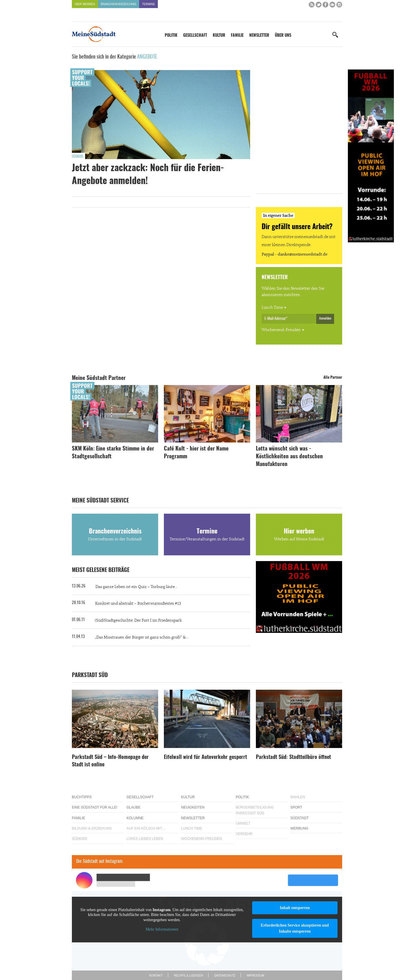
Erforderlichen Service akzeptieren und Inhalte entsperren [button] (295, 928)
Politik (171, 36)
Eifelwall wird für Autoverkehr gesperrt (205, 757)
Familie (237, 36)
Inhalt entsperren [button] (295, 908)
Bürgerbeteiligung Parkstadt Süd (255, 810)
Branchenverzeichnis (119, 4)
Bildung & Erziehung (92, 828)
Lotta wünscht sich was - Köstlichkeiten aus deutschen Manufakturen (289, 457)
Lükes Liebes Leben (145, 839)
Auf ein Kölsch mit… (146, 828)
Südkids (78, 156)
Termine (148, 4)
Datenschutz (225, 976)
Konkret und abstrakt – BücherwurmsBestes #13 (138, 604)
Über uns (283, 36)
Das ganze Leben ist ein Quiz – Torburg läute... (136, 587)
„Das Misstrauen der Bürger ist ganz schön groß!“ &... (142, 637)
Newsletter (259, 36)
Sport (296, 807)
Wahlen (298, 797)
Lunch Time (272, 308)
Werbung (299, 828)
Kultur (219, 36)
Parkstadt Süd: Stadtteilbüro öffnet (293, 757)
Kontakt (156, 976)
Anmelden (325, 318)
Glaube (134, 807)
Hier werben (85, 4)
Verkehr (244, 834)
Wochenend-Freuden (281, 330)
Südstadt (300, 818)
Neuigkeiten (193, 807)
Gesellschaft (195, 36)
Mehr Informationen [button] (162, 929)
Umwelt (243, 824)
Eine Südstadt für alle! (95, 807)
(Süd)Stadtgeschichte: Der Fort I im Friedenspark (138, 621)
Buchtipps (82, 797)
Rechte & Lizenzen (189, 976)
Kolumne (135, 818)
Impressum (255, 976)
